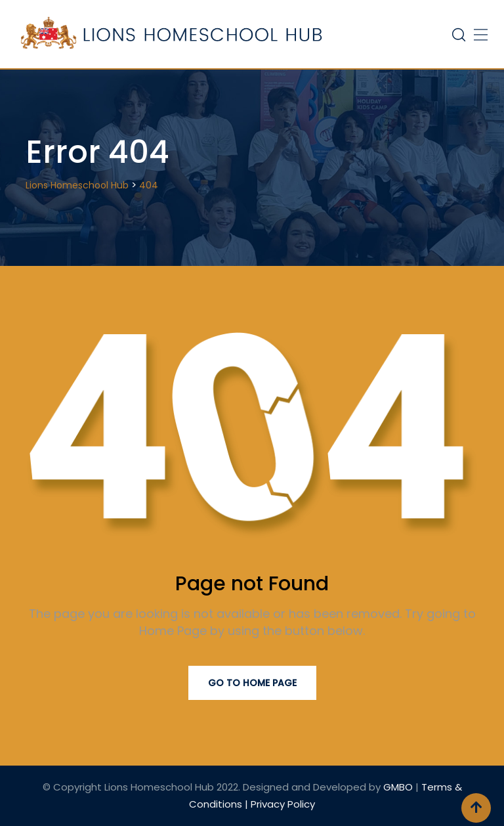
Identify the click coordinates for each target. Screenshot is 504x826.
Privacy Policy (283, 804)
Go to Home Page (252, 683)
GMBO (398, 787)
